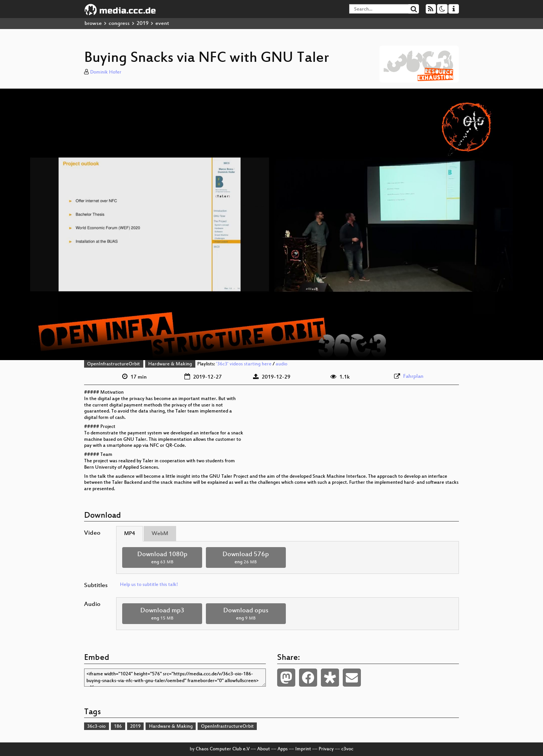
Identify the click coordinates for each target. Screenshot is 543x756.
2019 (143, 24)
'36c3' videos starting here (244, 364)
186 (118, 727)
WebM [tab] (160, 534)
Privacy (326, 749)
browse (93, 24)
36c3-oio (96, 727)
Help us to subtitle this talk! (149, 585)
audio (281, 364)
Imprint (303, 749)
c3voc (347, 749)
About (264, 749)
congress (119, 24)
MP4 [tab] (130, 534)
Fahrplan (413, 376)
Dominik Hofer (106, 72)
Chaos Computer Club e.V (223, 749)
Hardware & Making (170, 364)
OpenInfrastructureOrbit (114, 364)
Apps (283, 749)
